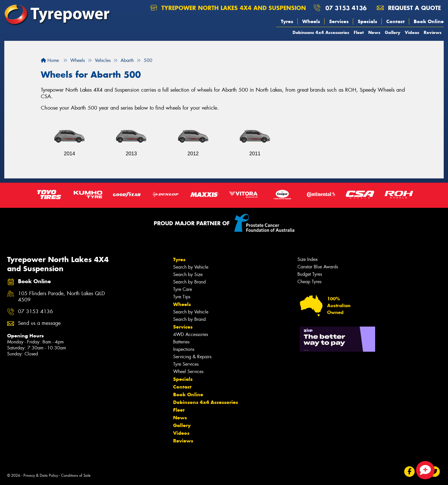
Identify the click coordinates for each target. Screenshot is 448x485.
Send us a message (39, 323)
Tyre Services (186, 364)
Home (50, 60)
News (374, 32)
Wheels (311, 21)
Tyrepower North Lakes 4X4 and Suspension (228, 8)
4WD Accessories (191, 334)
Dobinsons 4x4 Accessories (321, 32)
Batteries (181, 342)
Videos (412, 32)
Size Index (308, 259)
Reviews (433, 32)
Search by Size (188, 274)
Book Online (429, 21)
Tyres (287, 21)
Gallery (393, 32)
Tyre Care (183, 289)
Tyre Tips (182, 297)
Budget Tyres (310, 274)
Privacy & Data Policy (41, 475)
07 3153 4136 (346, 8)
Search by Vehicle (191, 267)
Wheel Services (188, 372)
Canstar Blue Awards (318, 267)
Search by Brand (189, 282)
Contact (395, 21)
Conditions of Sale (76, 475)
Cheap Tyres (309, 282)
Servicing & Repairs (192, 357)
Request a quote (409, 8)
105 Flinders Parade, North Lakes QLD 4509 (61, 297)
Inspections (184, 349)
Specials (367, 21)
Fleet (359, 32)
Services (339, 21)
